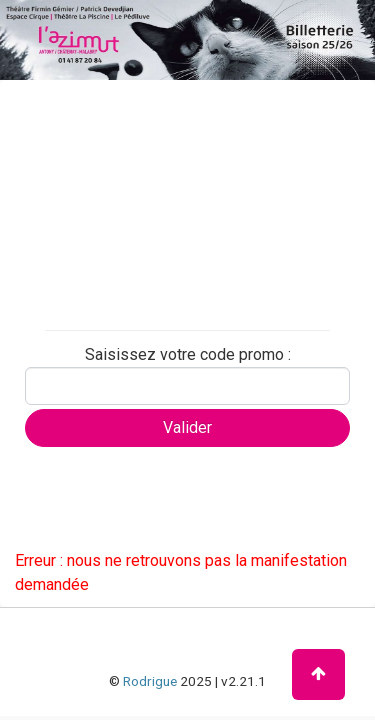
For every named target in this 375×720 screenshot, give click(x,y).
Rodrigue (150, 681)
